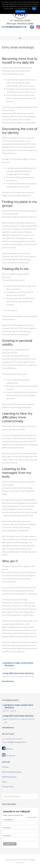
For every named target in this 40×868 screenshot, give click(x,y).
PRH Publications (9, 777)
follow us (8, 749)
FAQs (4, 782)
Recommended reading (12, 772)
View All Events (8, 681)
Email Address (9, 820)
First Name (7, 828)
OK (34, 9)
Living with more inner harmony (18, 673)
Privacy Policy (8, 787)
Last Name (7, 836)
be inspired (8, 755)
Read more (20, 12)
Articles (5, 767)
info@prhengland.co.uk (16, 27)
